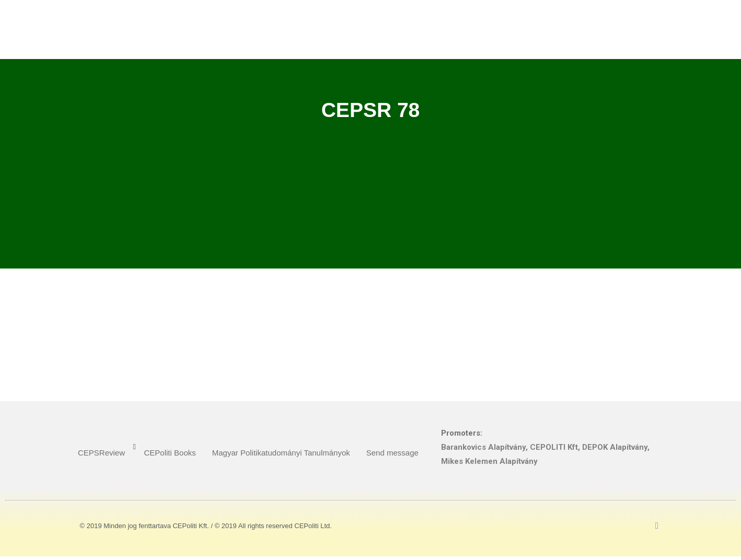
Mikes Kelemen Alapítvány (489, 461)
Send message (392, 453)
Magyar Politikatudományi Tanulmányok (281, 453)
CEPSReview (101, 453)
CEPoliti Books (170, 453)
